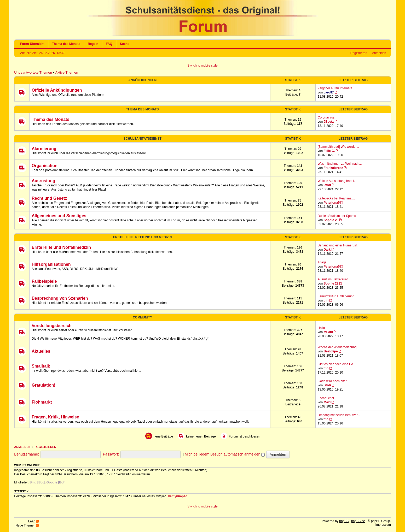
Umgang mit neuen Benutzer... (339, 415)
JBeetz (329, 122)
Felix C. (329, 151)
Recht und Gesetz (49, 198)
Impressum (383, 525)
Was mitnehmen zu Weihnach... (340, 164)
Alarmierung (44, 149)
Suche (125, 44)
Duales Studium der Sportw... (338, 216)
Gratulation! (44, 385)
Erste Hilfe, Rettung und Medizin (143, 237)
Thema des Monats (66, 44)
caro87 (329, 92)
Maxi (327, 402)
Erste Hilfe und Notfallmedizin (61, 247)
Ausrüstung (43, 181)
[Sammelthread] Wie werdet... (338, 147)
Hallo (321, 328)
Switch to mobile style (202, 66)
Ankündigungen (142, 80)
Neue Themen (25, 525)
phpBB (344, 521)
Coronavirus (326, 117)
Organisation (45, 166)
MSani (328, 332)
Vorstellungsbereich (52, 326)
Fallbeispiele (44, 281)
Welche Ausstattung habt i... (337, 181)
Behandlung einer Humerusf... (339, 245)
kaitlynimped (178, 496)
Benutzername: (27, 454)
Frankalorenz (334, 168)
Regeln (93, 44)
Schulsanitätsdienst (143, 139)
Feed (32, 521)
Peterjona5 (332, 203)
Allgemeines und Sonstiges (59, 216)
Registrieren (359, 53)
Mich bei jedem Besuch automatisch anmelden (225, 454)
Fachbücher (326, 398)
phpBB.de (358, 521)
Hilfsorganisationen (51, 264)
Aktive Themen (67, 72)
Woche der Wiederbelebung (337, 347)
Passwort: (111, 454)
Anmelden (379, 53)
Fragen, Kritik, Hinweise (55, 417)
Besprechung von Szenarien (60, 298)
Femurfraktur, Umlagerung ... (338, 296)
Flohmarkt (42, 402)
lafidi (327, 185)
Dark (327, 250)
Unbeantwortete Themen (33, 72)
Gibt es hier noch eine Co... (337, 364)
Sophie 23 (331, 220)
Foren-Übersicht (32, 44)
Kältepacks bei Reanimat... (336, 198)
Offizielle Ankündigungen (57, 90)
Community (142, 317)
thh (326, 300)
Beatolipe (331, 351)
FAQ (109, 44)
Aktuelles (41, 351)
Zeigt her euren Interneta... (336, 88)
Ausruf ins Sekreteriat (333, 279)
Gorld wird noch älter (332, 381)
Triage (322, 262)
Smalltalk (41, 366)
